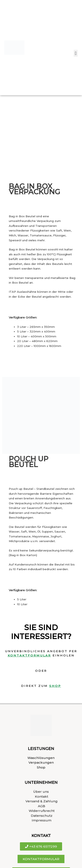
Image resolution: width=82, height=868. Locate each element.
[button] (76, 53)
